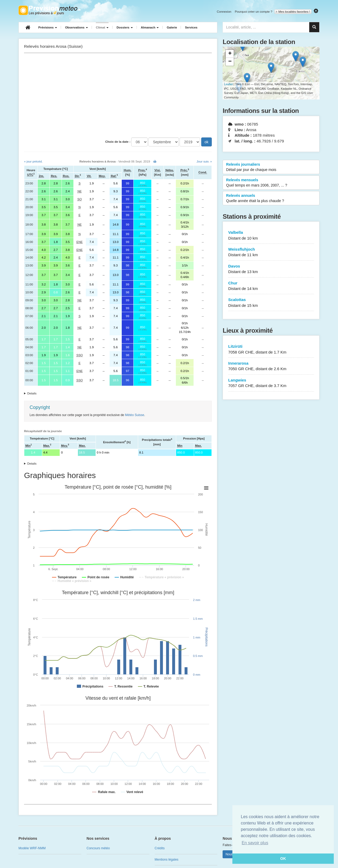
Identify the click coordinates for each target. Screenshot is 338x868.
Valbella (271, 235)
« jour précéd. (33, 161)
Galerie (172, 27)
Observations (76, 27)
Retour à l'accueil (50, 10)
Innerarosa (271, 366)
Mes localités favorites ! (293, 12)
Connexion (224, 12)
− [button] (230, 62)
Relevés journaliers (271, 167)
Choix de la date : (118, 142)
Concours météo (98, 848)
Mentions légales (167, 860)
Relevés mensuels (271, 183)
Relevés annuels (271, 198)
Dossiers (125, 27)
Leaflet (228, 84)
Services (191, 27)
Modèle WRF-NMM (32, 848)
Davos (271, 269)
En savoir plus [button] (255, 843)
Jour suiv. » (204, 161)
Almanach (150, 27)
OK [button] (283, 859)
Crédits (160, 848)
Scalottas (271, 303)
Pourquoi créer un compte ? (253, 12)
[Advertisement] (118, 95)
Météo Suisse (135, 415)
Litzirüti (271, 349)
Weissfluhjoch (271, 252)
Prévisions (48, 27)
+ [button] (230, 54)
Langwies (271, 383)
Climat (102, 27)
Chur (271, 286)
